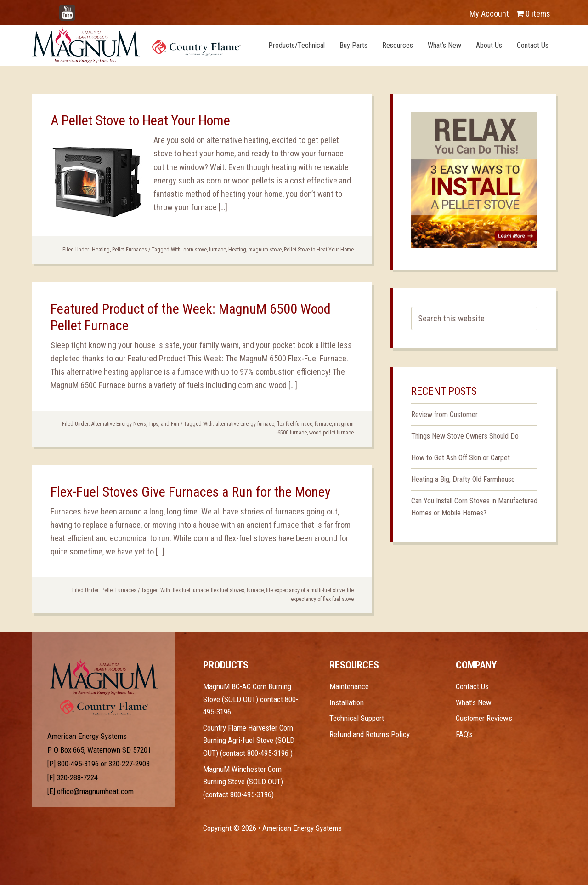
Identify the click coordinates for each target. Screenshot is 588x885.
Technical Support (357, 718)
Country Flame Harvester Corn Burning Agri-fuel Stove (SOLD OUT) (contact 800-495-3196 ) (249, 740)
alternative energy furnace (245, 424)
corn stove (195, 250)
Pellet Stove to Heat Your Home (319, 250)
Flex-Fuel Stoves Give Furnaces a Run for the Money (191, 492)
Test (104, 677)
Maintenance (349, 686)
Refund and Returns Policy (370, 734)
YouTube (81, 9)
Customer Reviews (484, 718)
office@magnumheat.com (95, 791)
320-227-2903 (129, 764)
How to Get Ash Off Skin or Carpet (461, 458)
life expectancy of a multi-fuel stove (305, 590)
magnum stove (265, 250)
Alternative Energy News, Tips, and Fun (135, 424)
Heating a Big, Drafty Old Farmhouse (463, 479)
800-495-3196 (78, 764)
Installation (347, 702)
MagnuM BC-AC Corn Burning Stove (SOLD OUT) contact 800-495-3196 (251, 699)
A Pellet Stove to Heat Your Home (140, 120)
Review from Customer (444, 414)
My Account (489, 14)
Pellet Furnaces (130, 250)
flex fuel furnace (294, 424)
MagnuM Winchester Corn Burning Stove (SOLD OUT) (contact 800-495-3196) (243, 782)
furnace (218, 250)
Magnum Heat (136, 45)
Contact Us (472, 686)
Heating (101, 250)
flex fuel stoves (228, 590)
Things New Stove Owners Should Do (465, 436)
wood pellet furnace (331, 433)
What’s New (474, 702)
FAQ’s (464, 734)
